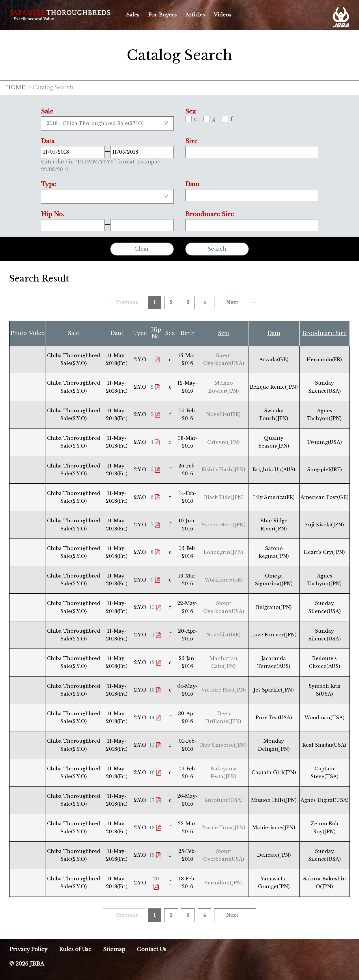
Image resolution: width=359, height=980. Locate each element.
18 (152, 828)
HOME (15, 88)
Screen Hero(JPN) (224, 525)
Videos (222, 15)
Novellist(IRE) (224, 414)
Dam (274, 333)
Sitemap (114, 949)
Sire (224, 333)
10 (152, 607)
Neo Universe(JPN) (224, 745)
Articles (195, 15)
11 (152, 635)
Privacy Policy (28, 949)
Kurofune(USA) (224, 800)
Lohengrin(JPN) (224, 552)
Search (217, 249)
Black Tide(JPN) (224, 497)
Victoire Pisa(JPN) (224, 690)
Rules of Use (75, 949)
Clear (142, 249)
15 (152, 745)
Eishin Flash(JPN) (224, 469)
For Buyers (162, 15)
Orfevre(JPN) (224, 442)
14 (152, 718)
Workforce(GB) (224, 580)
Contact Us (151, 949)
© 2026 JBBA (27, 964)
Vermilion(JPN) (224, 883)
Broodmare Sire (324, 333)
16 (152, 772)
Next (232, 302)
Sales (133, 15)
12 (152, 662)
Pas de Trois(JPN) (224, 828)
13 (152, 690)
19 (152, 855)
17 (152, 800)
